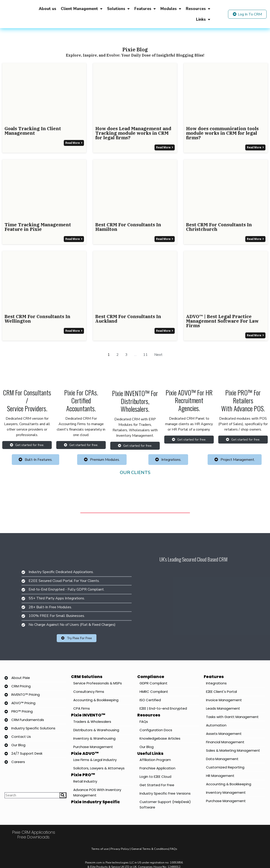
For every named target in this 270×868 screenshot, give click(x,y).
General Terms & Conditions (150, 849)
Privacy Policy (120, 849)
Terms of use (100, 849)
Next (158, 355)
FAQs (174, 849)
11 (145, 355)
